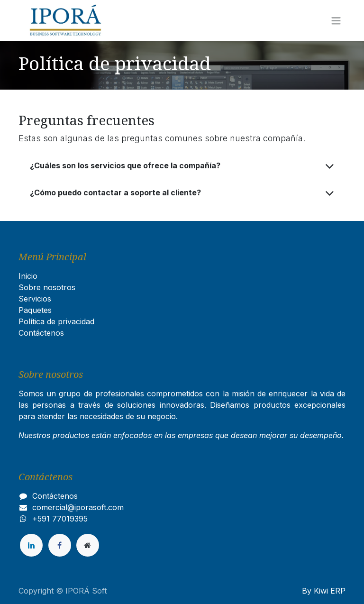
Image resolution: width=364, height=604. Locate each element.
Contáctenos (41, 333)
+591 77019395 (60, 519)
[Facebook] (60, 545)
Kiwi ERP (330, 591)
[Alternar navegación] (336, 20)
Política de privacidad (56, 321)
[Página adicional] (88, 545)
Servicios (35, 299)
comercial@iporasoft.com (78, 507)
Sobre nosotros (47, 287)
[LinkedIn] (31, 545)
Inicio (28, 276)
